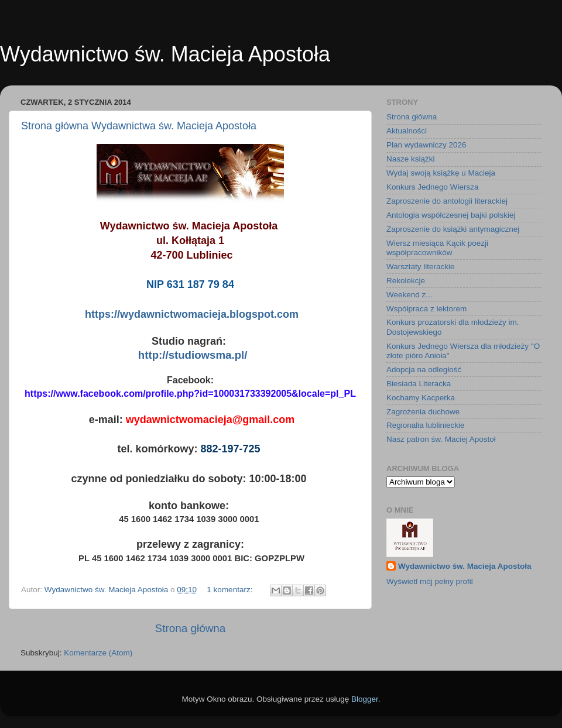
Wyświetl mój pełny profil (430, 581)
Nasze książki (411, 159)
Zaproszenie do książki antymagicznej (453, 229)
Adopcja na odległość (424, 370)
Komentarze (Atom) (98, 653)
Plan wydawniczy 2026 (426, 145)
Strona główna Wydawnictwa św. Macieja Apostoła (139, 126)
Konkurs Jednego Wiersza (433, 187)
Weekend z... (409, 295)
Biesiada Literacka (419, 384)
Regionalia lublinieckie (426, 425)
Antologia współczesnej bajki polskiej (451, 215)
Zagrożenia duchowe (423, 412)
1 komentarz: (231, 590)
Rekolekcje (406, 281)
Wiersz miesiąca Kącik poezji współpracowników (437, 248)
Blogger (365, 699)
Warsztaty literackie (421, 267)
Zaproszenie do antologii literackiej (447, 201)
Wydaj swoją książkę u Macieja (441, 173)
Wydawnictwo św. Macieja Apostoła (465, 566)
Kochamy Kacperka (421, 398)
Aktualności (407, 131)
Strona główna (191, 628)
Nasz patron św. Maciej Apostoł (441, 439)
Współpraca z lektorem (426, 309)
